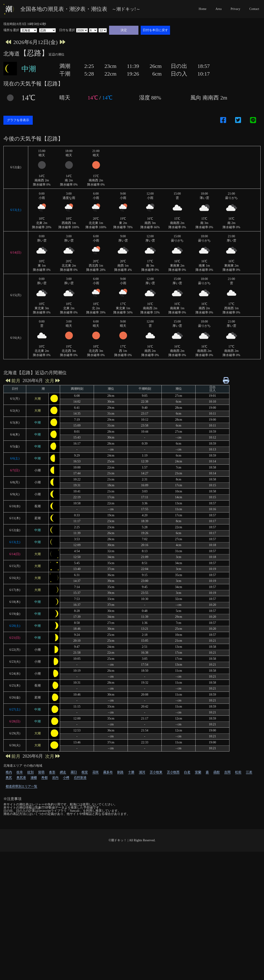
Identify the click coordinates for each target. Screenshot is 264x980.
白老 (187, 900)
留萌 (41, 900)
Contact (254, 9)
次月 (53, 509)
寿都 (44, 906)
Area (218, 9)
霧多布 (108, 900)
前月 (13, 509)
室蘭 (198, 900)
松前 (238, 900)
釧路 (120, 900)
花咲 (96, 900)
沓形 (52, 900)
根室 (85, 900)
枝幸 (20, 900)
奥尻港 (21, 906)
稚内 (9, 900)
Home (203, 9)
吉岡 (227, 900)
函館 (217, 900)
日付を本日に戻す (155, 30)
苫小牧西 (173, 900)
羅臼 (74, 900)
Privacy (235, 9)
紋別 (30, 900)
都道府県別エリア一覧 (21, 915)
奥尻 (9, 906)
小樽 (66, 906)
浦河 (142, 900)
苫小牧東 (156, 900)
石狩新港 (80, 906)
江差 (249, 900)
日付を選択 (67, 30)
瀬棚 (34, 906)
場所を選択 (11, 30)
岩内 (55, 906)
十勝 (131, 900)
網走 (63, 900)
